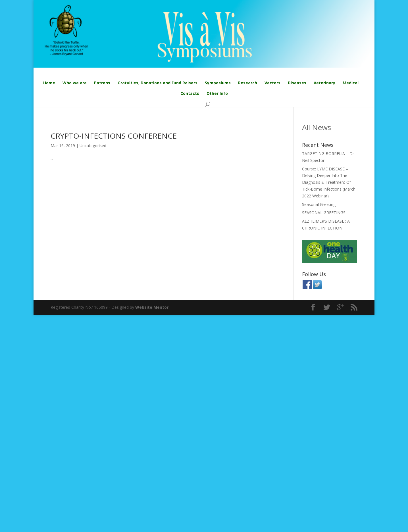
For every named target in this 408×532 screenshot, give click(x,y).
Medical (351, 83)
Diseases (297, 83)
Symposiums (218, 83)
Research (248, 83)
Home (49, 83)
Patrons (102, 83)
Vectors (272, 83)
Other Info (217, 93)
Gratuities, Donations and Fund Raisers (158, 83)
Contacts (190, 93)
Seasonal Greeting (319, 204)
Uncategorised (93, 146)
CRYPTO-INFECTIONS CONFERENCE (114, 136)
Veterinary (324, 83)
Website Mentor (152, 307)
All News (317, 127)
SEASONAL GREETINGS (324, 213)
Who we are (75, 83)
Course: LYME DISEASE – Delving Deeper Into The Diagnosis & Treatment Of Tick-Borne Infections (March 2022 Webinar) (329, 182)
